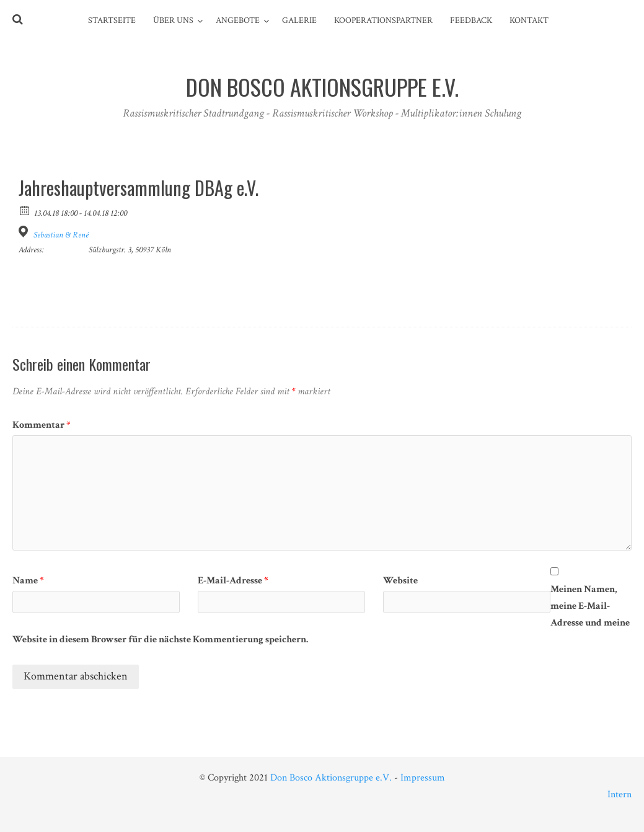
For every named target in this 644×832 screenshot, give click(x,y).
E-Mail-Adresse (233, 581)
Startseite (112, 20)
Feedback (471, 20)
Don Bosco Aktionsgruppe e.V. (331, 778)
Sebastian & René (61, 235)
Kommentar (42, 425)
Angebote (238, 20)
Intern (620, 794)
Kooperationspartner (383, 20)
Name (28, 581)
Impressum (423, 778)
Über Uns (173, 20)
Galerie (299, 20)
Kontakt (529, 20)
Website (400, 581)
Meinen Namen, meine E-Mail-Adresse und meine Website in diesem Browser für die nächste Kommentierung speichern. (321, 614)
